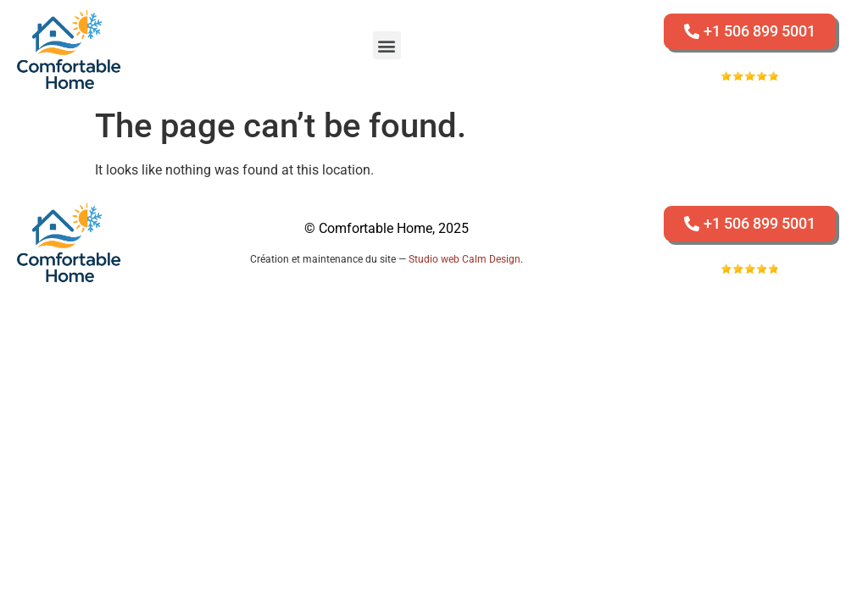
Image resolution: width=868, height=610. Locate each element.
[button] (387, 45)
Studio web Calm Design (465, 259)
